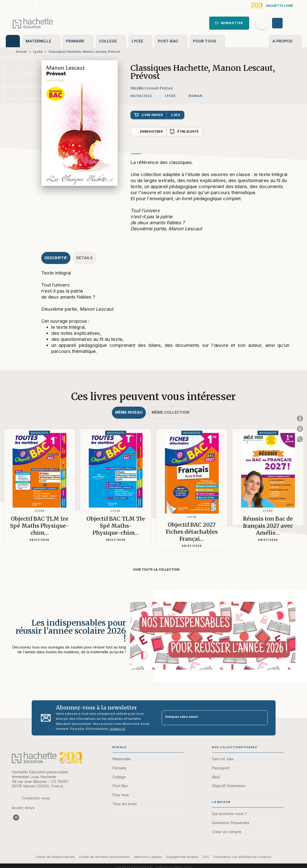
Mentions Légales (148, 857)
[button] (229, 23)
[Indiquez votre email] (208, 718)
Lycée (38, 52)
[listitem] (36, 6)
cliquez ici (117, 729)
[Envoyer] (261, 718)
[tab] (13, 41)
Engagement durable (182, 857)
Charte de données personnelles (105, 857)
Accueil (21, 52)
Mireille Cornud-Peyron (152, 88)
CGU (206, 857)
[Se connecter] (283, 23)
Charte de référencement (55, 857)
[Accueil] (33, 23)
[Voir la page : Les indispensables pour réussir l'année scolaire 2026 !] (154, 630)
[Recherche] (262, 23)
